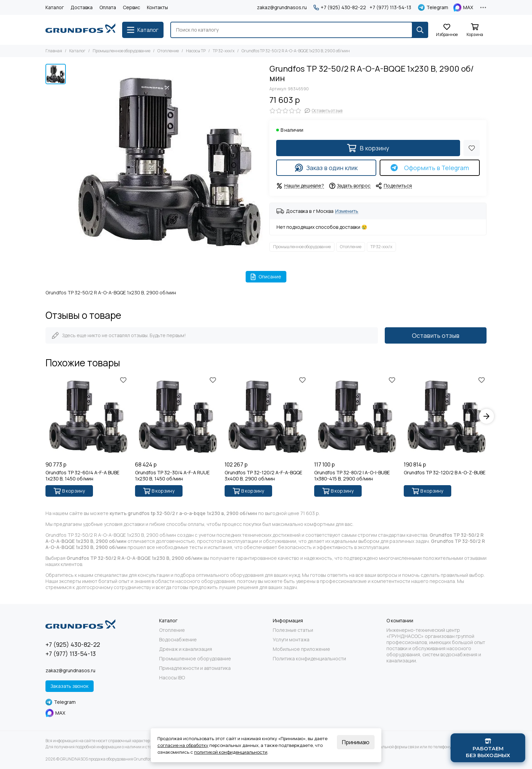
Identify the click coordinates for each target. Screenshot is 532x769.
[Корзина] (475, 30)
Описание (266, 277)
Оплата (108, 7)
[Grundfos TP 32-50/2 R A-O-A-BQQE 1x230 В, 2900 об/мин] (166, 161)
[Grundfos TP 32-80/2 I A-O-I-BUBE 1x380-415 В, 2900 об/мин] (356, 416)
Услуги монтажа (291, 640)
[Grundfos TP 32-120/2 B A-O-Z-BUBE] (445, 416)
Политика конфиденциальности (309, 659)
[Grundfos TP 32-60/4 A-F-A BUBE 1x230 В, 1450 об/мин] (87, 416)
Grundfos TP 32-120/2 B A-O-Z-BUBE (445, 473)
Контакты (157, 7)
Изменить (347, 211)
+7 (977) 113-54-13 (390, 7)
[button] (487, 416)
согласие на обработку (183, 745)
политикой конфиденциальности (231, 752)
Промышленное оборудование (121, 51)
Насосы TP (196, 51)
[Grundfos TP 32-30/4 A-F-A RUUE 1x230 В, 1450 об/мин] (176, 416)
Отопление (168, 51)
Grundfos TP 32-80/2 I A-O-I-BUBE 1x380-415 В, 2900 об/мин (352, 476)
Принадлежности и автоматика (195, 668)
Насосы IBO (172, 678)
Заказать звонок (70, 686)
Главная (54, 51)
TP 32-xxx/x (224, 51)
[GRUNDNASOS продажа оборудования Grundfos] (80, 30)
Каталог (55, 7)
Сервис (131, 7)
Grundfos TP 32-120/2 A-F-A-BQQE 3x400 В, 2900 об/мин (263, 476)
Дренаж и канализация (186, 649)
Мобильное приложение (301, 649)
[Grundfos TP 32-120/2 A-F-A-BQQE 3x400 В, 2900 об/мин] (266, 416)
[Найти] (420, 30)
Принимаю (356, 742)
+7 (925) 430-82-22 (340, 7)
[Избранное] (447, 30)
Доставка (82, 7)
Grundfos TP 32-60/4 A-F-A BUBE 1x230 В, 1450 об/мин (82, 476)
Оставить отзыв (436, 335)
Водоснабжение (178, 640)
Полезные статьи (293, 630)
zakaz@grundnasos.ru (282, 7)
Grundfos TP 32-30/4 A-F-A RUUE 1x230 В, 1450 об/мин (172, 476)
